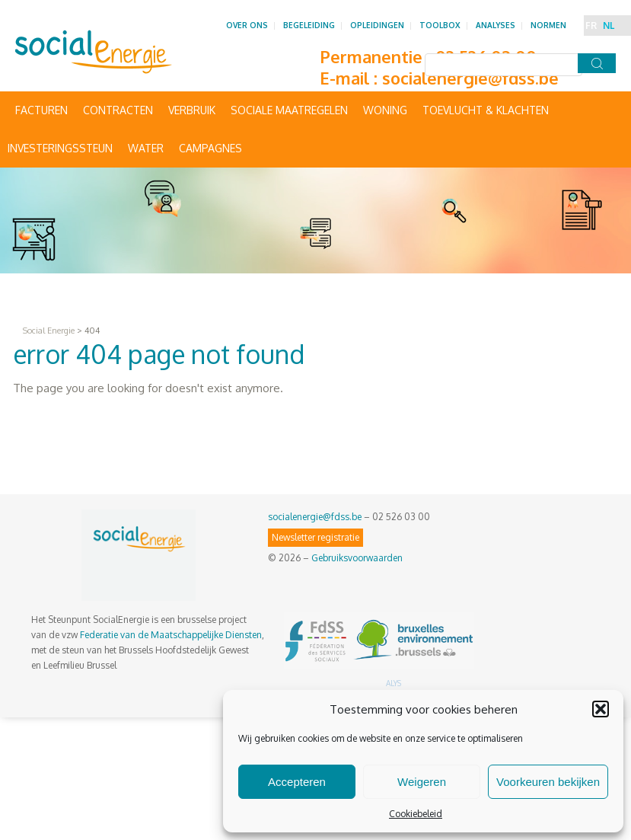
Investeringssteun (60, 148)
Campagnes (210, 148)
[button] (601, 709)
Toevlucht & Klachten (486, 110)
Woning (385, 110)
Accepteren (297, 782)
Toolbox (440, 25)
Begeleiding (309, 25)
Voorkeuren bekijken (548, 782)
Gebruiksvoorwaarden (357, 558)
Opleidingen (377, 25)
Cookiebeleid (416, 814)
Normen (548, 25)
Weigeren (422, 782)
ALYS (394, 683)
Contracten (118, 110)
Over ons (247, 25)
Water (146, 148)
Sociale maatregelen (289, 110)
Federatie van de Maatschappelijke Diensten (171, 635)
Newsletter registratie (315, 537)
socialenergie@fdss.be (470, 78)
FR (591, 26)
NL (609, 26)
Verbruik (192, 110)
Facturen (41, 110)
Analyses (496, 25)
